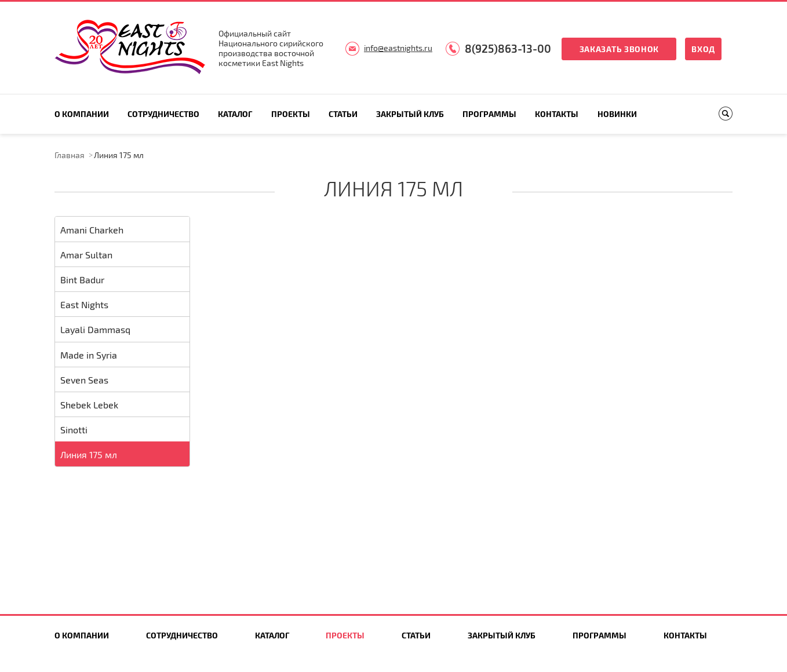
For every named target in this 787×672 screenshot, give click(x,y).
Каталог (235, 114)
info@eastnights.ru (398, 48)
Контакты (557, 114)
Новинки (617, 114)
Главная (70, 155)
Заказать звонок (620, 49)
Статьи (343, 114)
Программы (489, 114)
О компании (82, 114)
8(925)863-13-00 (508, 48)
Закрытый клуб (410, 114)
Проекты (291, 114)
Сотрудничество (163, 114)
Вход (703, 49)
